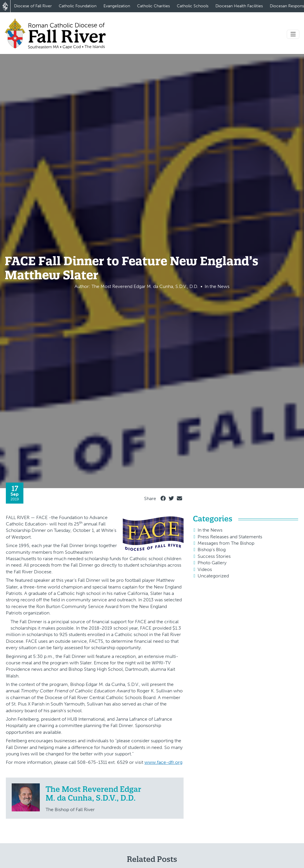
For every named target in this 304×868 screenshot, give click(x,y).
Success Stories (214, 556)
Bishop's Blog (212, 550)
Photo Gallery (212, 563)
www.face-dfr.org (163, 762)
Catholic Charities (153, 6)
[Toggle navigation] (293, 34)
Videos (205, 569)
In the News (210, 530)
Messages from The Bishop (226, 543)
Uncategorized (213, 576)
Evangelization (117, 6)
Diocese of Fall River (33, 6)
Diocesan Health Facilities (239, 6)
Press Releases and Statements (230, 537)
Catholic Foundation (78, 6)
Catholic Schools (193, 6)
